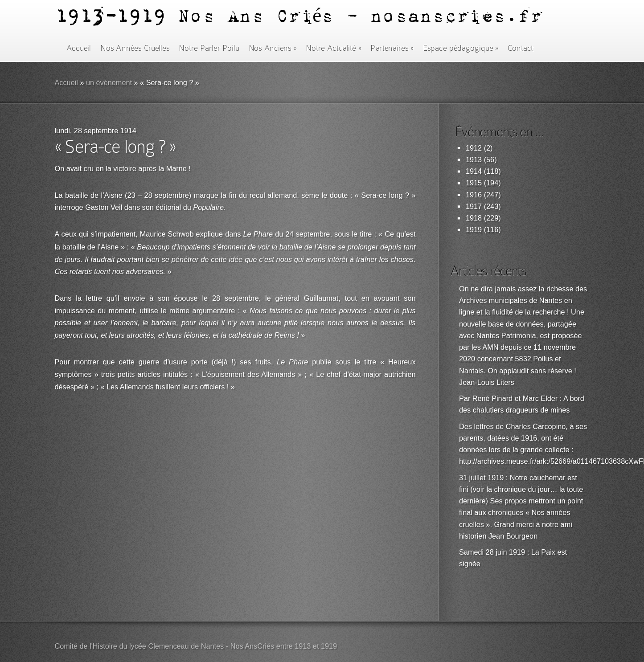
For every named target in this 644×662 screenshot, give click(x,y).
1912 (474, 148)
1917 (474, 206)
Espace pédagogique (461, 48)
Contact (521, 48)
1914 (474, 171)
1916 (474, 195)
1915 (474, 183)
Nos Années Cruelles (135, 48)
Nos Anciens (273, 48)
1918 (474, 218)
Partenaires (392, 48)
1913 (474, 160)
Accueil (79, 48)
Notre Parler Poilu (209, 48)
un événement (109, 83)
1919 (474, 230)
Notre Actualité (333, 48)
